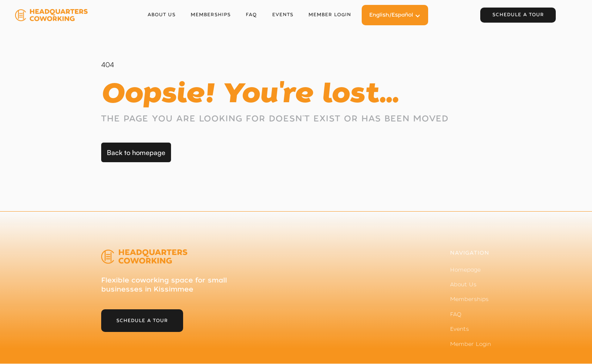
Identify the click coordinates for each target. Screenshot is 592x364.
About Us (162, 15)
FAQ (251, 15)
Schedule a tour (518, 15)
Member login (330, 15)
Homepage (465, 270)
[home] (53, 15)
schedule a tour (142, 321)
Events (283, 15)
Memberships (211, 15)
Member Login (470, 344)
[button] (395, 15)
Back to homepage (136, 152)
